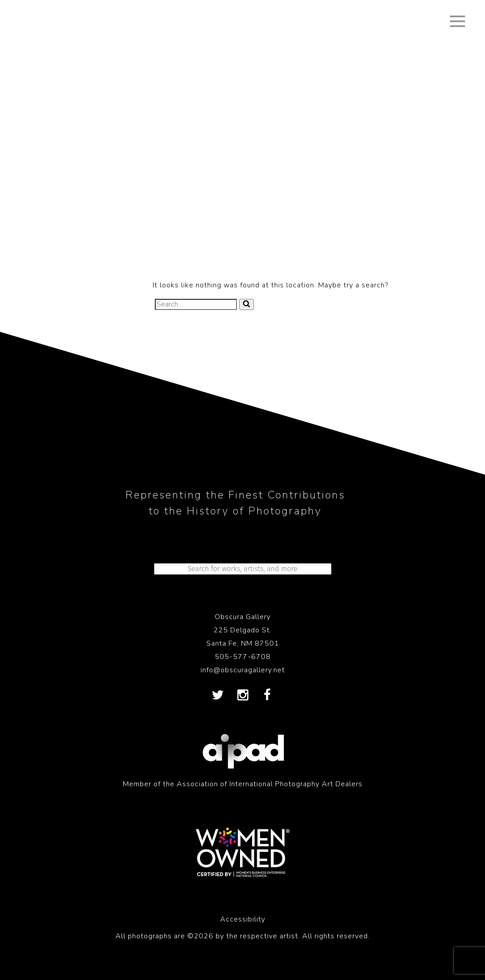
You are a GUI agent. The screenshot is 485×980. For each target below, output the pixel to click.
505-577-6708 (243, 657)
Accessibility (243, 919)
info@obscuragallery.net (243, 670)
